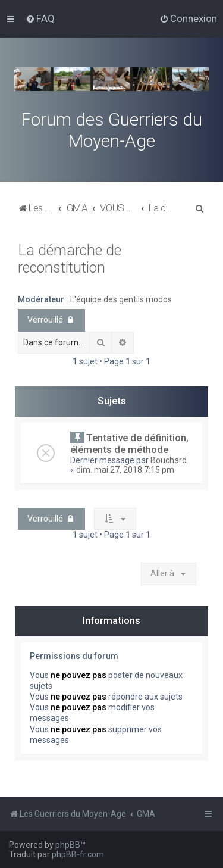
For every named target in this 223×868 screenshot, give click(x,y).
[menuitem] (40, 18)
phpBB (68, 845)
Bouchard (169, 460)
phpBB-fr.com (78, 854)
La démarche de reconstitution (70, 259)
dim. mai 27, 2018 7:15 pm (125, 470)
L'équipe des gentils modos (121, 299)
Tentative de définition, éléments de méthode (129, 444)
